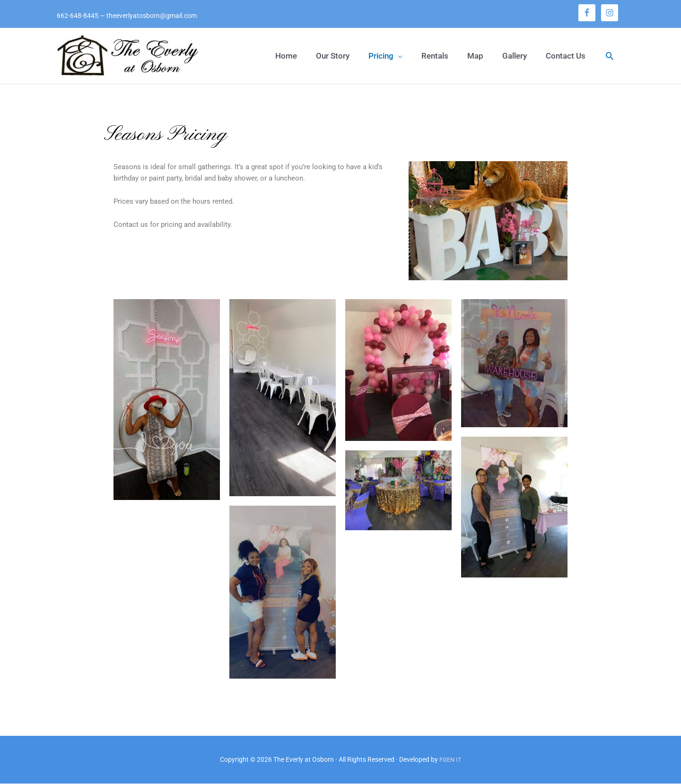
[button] (385, 56)
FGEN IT (450, 760)
